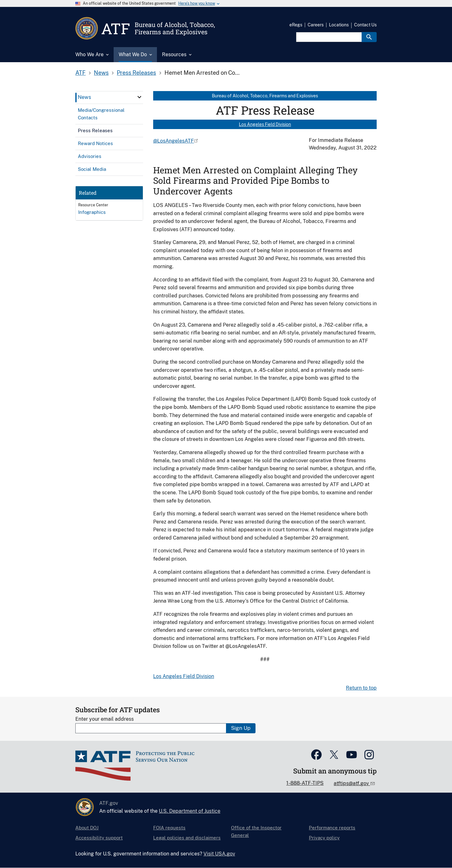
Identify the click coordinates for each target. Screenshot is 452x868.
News (101, 73)
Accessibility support (99, 838)
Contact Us (365, 25)
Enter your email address (105, 719)
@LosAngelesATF (174, 141)
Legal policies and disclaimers (187, 838)
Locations (339, 25)
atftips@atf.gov (352, 783)
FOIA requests (169, 828)
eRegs (296, 25)
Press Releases (136, 73)
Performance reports (332, 828)
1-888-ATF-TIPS (305, 783)
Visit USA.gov (219, 854)
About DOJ (87, 828)
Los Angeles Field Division (265, 124)
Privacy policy (324, 838)
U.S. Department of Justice (190, 811)
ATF (81, 73)
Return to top (361, 688)
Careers (316, 25)
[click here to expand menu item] (139, 97)
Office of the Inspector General (256, 831)
